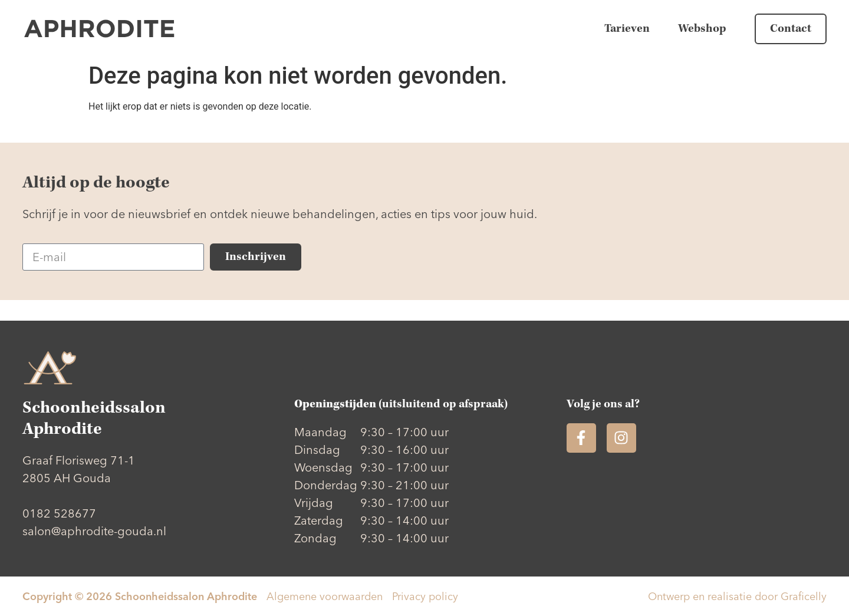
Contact (791, 29)
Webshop (702, 29)
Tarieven (627, 29)
